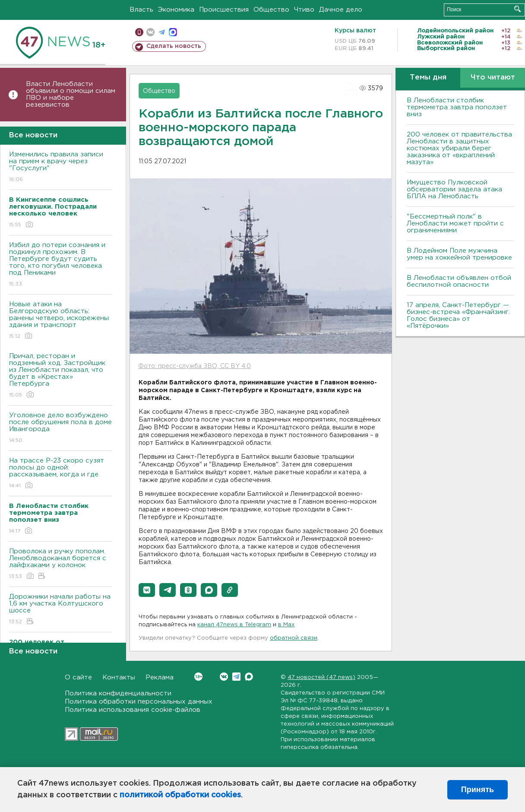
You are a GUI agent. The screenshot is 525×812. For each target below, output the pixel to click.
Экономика (176, 10)
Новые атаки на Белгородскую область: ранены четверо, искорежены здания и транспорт (61, 321)
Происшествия (224, 10)
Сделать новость (174, 46)
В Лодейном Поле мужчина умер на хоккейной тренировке (459, 254)
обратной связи (294, 638)
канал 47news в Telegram (234, 625)
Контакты (119, 677)
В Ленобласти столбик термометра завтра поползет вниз (457, 107)
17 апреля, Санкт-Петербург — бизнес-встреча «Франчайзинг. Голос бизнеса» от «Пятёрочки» (458, 316)
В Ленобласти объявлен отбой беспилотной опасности (459, 281)
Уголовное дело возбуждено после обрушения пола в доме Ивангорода (61, 428)
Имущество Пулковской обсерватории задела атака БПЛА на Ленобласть (454, 189)
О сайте (78, 677)
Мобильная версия (139, 32)
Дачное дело (341, 10)
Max (249, 677)
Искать (517, 9)
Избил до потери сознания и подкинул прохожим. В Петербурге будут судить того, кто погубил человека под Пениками (61, 265)
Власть (141, 10)
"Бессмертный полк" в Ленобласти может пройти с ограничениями (455, 224)
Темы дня (428, 78)
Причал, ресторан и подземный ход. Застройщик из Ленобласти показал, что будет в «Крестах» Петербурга (61, 376)
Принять (478, 790)
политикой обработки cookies (180, 795)
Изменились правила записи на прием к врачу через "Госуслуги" (61, 167)
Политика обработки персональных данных (139, 702)
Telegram (236, 677)
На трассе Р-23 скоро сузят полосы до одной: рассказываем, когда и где (61, 474)
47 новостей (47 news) (321, 677)
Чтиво (304, 10)
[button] (147, 590)
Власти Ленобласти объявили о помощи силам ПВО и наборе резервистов (71, 94)
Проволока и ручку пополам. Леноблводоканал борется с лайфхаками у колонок (61, 564)
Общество (271, 10)
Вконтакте (198, 677)
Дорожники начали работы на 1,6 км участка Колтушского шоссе (61, 610)
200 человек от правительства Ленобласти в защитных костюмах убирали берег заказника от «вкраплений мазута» (459, 148)
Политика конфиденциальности (118, 693)
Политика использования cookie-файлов (133, 710)
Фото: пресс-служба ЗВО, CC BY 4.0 (195, 366)
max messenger (173, 32)
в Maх (286, 625)
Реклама (160, 677)
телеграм (162, 32)
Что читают (493, 78)
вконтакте (150, 32)
